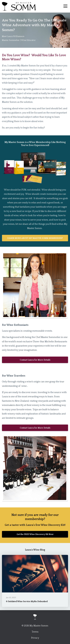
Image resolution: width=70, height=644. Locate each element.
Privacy (35, 638)
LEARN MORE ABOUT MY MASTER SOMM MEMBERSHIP (35, 238)
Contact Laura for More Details (35, 360)
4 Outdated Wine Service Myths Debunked (27, 601)
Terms (35, 632)
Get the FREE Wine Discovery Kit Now (35, 534)
